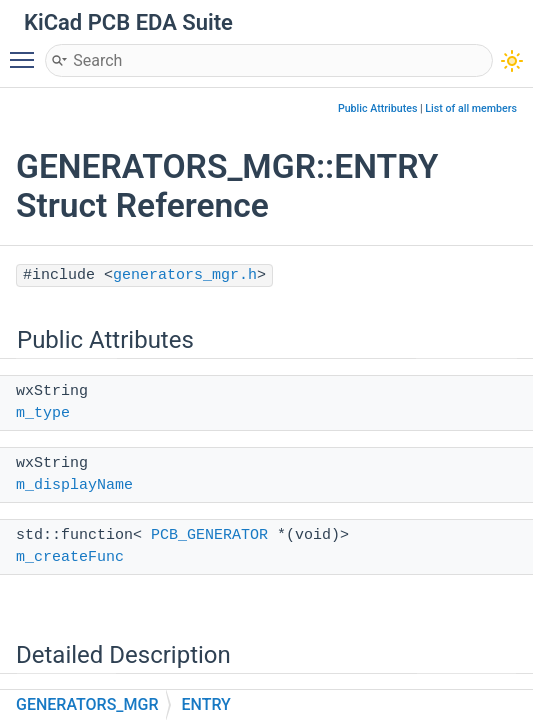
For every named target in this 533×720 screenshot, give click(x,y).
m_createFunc (70, 557)
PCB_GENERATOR (209, 535)
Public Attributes (378, 108)
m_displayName (74, 485)
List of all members (471, 108)
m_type (43, 413)
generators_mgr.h (185, 275)
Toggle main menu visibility (27, 51)
